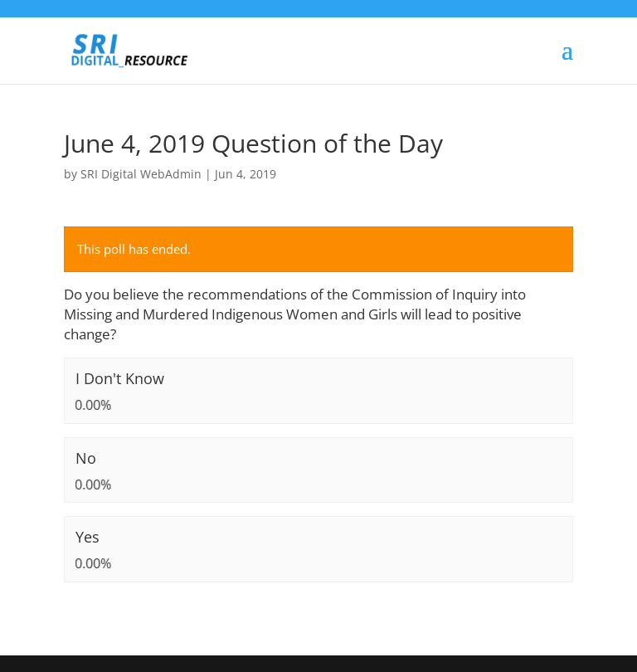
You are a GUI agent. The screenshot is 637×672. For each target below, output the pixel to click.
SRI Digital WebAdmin (141, 174)
